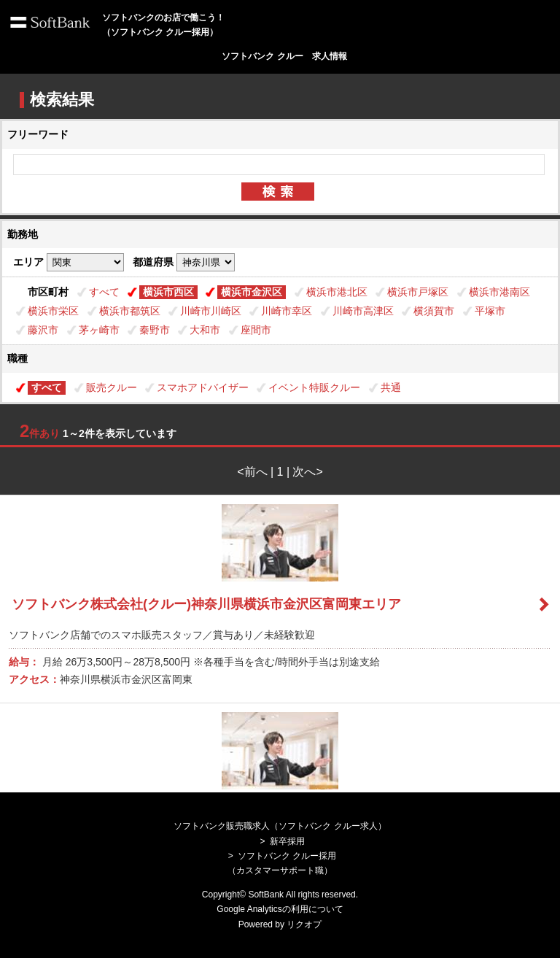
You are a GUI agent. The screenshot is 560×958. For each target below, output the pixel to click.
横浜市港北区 (337, 292)
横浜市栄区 (53, 311)
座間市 (256, 330)
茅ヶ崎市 (99, 330)
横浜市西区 (168, 292)
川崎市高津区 (363, 311)
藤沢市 (43, 330)
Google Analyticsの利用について (280, 909)
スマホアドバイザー (203, 387)
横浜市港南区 (499, 292)
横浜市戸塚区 (418, 292)
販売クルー (112, 387)
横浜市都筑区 (130, 311)
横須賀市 (434, 311)
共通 (391, 387)
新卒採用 (287, 841)
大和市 (205, 330)
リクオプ (304, 924)
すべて (104, 292)
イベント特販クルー (314, 387)
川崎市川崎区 (211, 311)
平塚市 (490, 311)
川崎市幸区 (287, 311)
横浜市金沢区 (252, 292)
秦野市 (155, 330)
